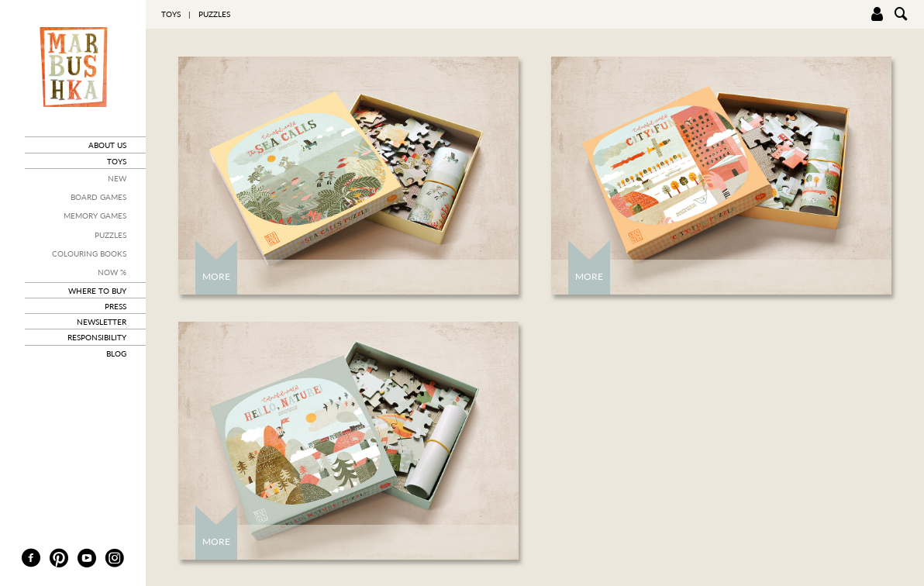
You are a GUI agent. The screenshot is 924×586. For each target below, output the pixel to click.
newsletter (102, 322)
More (216, 276)
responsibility (97, 337)
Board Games (98, 197)
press (115, 306)
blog (116, 353)
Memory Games (95, 215)
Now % (112, 272)
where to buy (97, 291)
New (117, 178)
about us (107, 145)
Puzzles (110, 235)
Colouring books (89, 253)
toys (117, 161)
